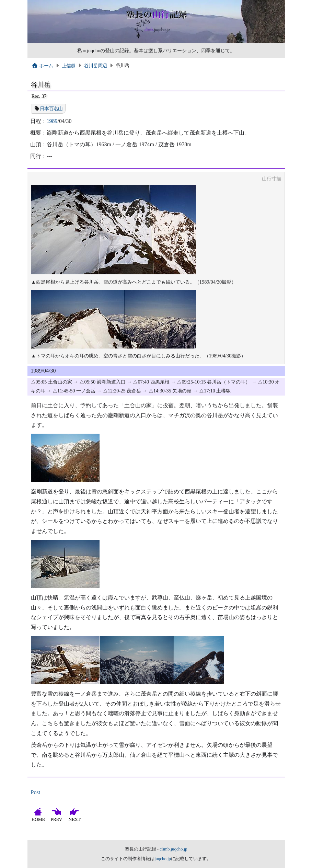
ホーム (42, 66)
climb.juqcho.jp (173, 849)
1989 (52, 121)
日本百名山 (51, 108)
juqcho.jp (163, 859)
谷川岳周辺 (95, 66)
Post (36, 792)
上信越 (69, 66)
